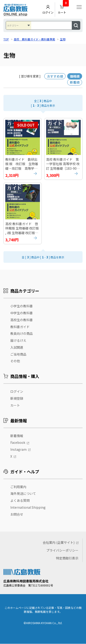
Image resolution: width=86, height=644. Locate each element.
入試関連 (17, 348)
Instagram (18, 450)
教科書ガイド (20, 327)
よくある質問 (20, 501)
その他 (15, 361)
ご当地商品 (18, 354)
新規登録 (17, 399)
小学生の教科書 (22, 306)
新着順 (75, 82)
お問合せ (17, 514)
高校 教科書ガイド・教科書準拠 (34, 39)
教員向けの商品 (22, 334)
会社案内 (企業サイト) (59, 543)
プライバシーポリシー (62, 550)
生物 (63, 39)
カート (63, 8)
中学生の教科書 (22, 313)
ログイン (48, 10)
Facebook (18, 443)
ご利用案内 (18, 487)
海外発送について (23, 494)
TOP (6, 39)
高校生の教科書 (22, 320)
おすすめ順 (55, 76)
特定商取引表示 (67, 558)
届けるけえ (18, 341)
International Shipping (28, 508)
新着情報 (17, 436)
